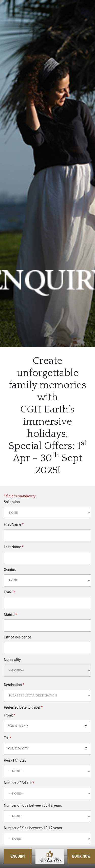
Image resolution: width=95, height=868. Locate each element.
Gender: (10, 570)
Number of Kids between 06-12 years (33, 805)
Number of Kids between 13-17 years (33, 828)
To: (7, 738)
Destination (14, 685)
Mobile (10, 615)
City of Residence (17, 637)
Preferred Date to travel (23, 707)
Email (9, 592)
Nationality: (13, 660)
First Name (14, 524)
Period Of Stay (15, 760)
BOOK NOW (81, 856)
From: (9, 715)
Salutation (12, 502)
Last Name (14, 547)
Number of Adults (19, 783)
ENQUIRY (18, 856)
